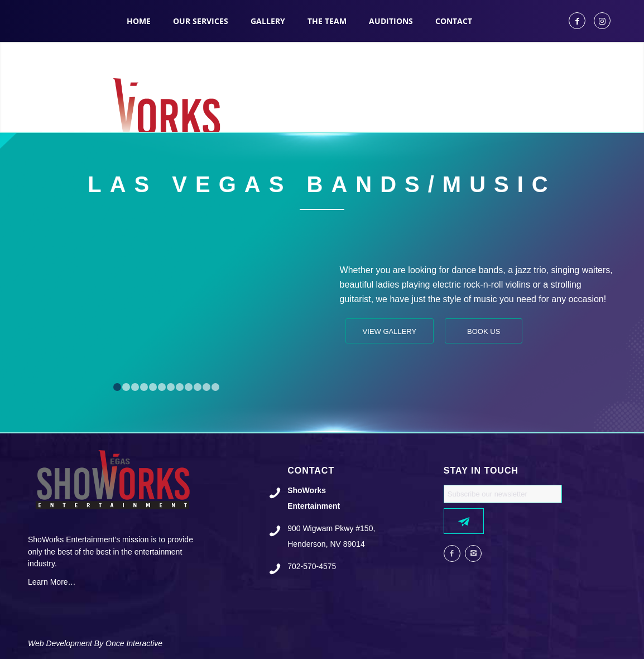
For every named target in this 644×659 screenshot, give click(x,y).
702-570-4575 (312, 566)
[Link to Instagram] (602, 21)
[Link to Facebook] (577, 21)
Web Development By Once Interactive (95, 643)
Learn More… (52, 582)
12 (215, 387)
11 (206, 387)
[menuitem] (139, 21)
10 (198, 387)
